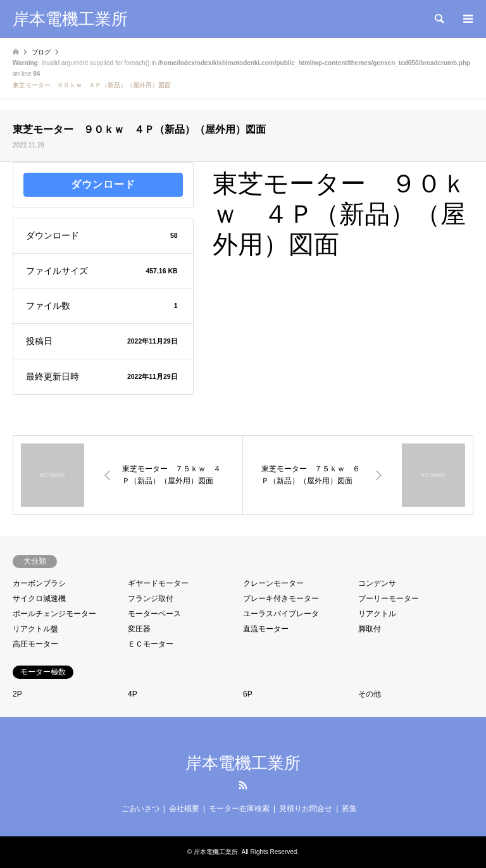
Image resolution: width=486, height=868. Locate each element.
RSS (243, 785)
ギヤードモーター (158, 583)
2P (17, 694)
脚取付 (370, 629)
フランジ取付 (151, 598)
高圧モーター (35, 644)
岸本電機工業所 (243, 763)
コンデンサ (377, 583)
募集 (349, 809)
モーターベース (154, 614)
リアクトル (377, 614)
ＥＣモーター (151, 644)
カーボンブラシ (39, 583)
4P (133, 694)
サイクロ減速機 (39, 598)
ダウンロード (103, 184)
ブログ (41, 52)
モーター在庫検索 (239, 809)
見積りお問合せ (306, 809)
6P (248, 694)
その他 (370, 694)
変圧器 (139, 629)
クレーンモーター (273, 583)
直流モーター (266, 629)
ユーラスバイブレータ (281, 614)
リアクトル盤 (35, 629)
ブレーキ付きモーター (281, 598)
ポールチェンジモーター (54, 614)
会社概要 (184, 809)
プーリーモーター (389, 598)
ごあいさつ (140, 809)
